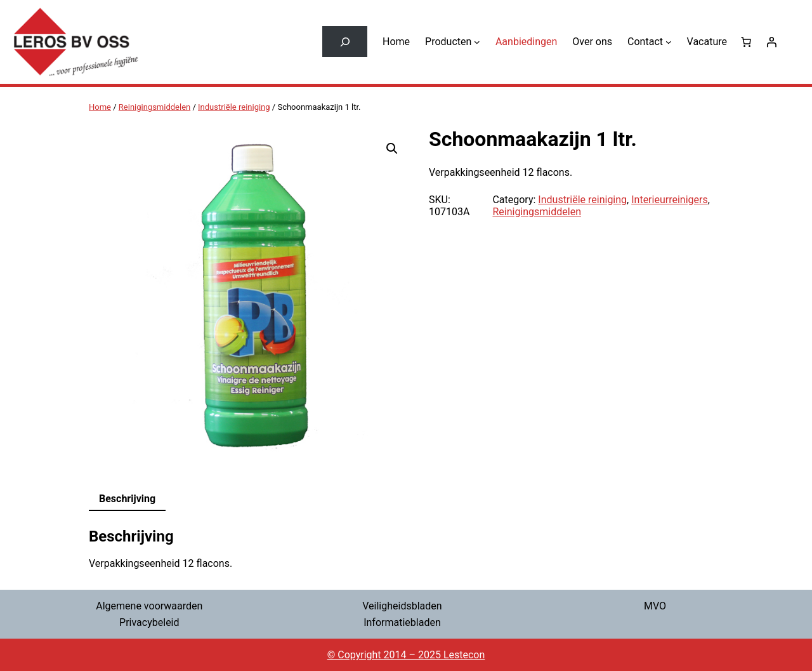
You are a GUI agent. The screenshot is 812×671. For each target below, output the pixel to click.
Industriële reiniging (234, 107)
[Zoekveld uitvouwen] (345, 42)
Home (100, 107)
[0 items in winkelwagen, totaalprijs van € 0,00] (746, 42)
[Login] (771, 42)
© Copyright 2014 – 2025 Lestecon (406, 655)
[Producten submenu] (477, 42)
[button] (392, 149)
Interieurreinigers (669, 200)
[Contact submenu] (669, 42)
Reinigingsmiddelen (154, 107)
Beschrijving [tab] (127, 499)
